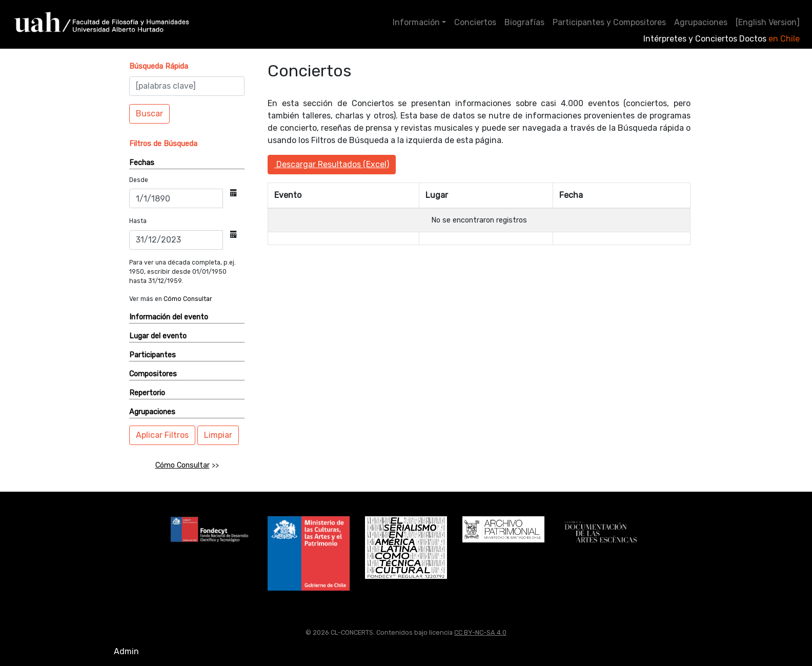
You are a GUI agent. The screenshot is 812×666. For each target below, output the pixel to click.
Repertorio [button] (147, 393)
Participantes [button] (153, 355)
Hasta (138, 221)
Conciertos (475, 22)
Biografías (524, 22)
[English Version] (768, 22)
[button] (159, 66)
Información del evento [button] (169, 317)
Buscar (149, 114)
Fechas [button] (142, 163)
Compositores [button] (153, 374)
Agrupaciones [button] (152, 412)
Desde (139, 180)
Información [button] (416, 22)
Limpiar (218, 435)
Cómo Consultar (188, 299)
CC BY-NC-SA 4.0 (480, 632)
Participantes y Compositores (609, 22)
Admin (126, 651)
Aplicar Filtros (162, 435)
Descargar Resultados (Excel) (332, 164)
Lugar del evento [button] (158, 336)
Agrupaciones (701, 22)
